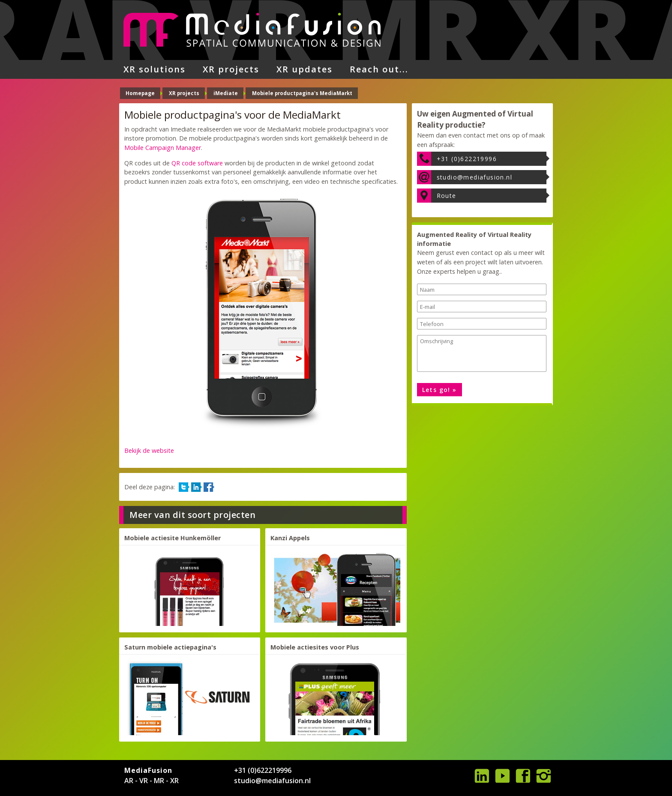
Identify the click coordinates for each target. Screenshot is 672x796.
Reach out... (379, 69)
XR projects (231, 69)
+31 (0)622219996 (467, 159)
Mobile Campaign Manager (163, 148)
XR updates (304, 69)
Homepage (140, 93)
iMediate (226, 93)
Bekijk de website (149, 450)
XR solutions (154, 69)
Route (447, 196)
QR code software (197, 163)
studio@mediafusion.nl (474, 177)
